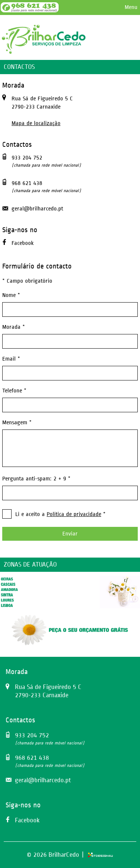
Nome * (11, 295)
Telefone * (14, 391)
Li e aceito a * (60, 514)
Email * (11, 359)
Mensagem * (17, 423)
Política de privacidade (74, 514)
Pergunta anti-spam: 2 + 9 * (36, 479)
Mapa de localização (36, 123)
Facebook (23, 243)
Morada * (14, 327)
